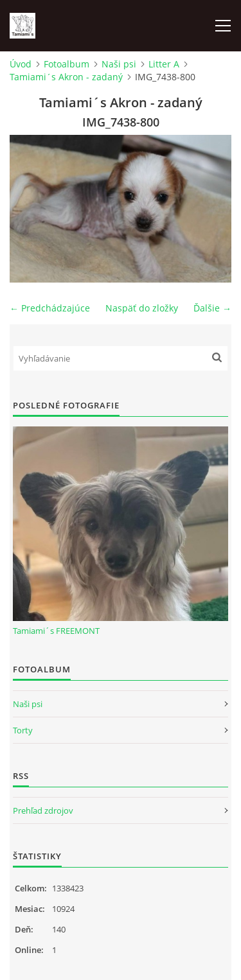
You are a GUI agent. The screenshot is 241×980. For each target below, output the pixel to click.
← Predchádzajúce (50, 308)
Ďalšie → (212, 308)
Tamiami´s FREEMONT (56, 631)
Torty (23, 730)
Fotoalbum (67, 64)
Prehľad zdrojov (43, 810)
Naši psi (119, 64)
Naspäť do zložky (142, 308)
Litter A (164, 64)
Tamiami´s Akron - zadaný (66, 77)
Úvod (21, 64)
